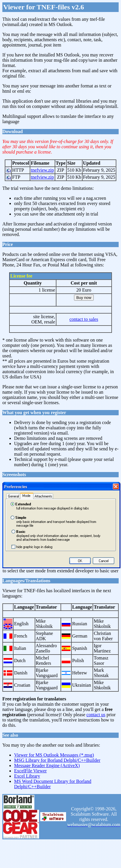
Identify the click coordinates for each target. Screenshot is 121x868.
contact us (96, 715)
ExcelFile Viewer (30, 771)
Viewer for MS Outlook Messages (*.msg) (54, 755)
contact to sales (84, 319)
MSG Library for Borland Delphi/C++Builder (57, 760)
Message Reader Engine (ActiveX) (47, 765)
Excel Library (27, 776)
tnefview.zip (42, 170)
